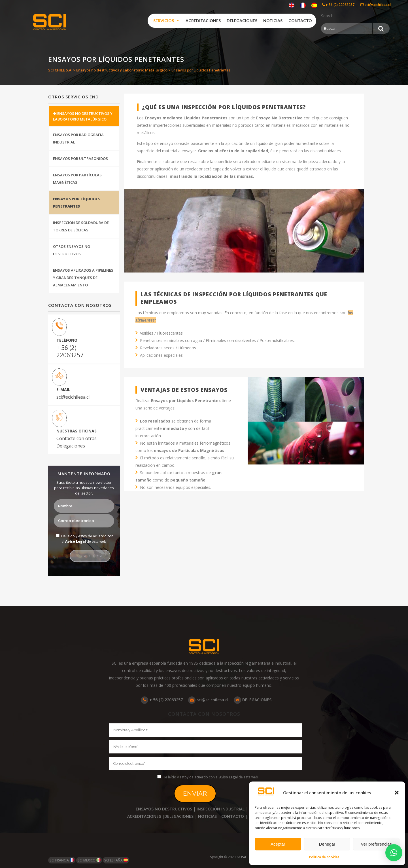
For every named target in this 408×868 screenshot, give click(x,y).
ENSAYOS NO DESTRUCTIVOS (164, 809)
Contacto (300, 21)
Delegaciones (242, 21)
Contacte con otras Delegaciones (76, 442)
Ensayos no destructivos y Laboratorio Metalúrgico (122, 70)
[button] (397, 793)
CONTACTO (233, 816)
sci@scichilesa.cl (376, 5)
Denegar (327, 844)
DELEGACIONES (253, 700)
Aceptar (278, 844)
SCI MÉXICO (89, 860)
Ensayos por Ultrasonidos (80, 159)
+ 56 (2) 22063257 (338, 5)
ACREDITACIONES (144, 816)
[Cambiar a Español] (314, 6)
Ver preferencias (376, 844)
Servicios (166, 21)
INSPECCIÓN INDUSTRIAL (221, 809)
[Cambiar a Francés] (303, 6)
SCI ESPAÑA (116, 860)
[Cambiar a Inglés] (292, 6)
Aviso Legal (76, 541)
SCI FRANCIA (62, 860)
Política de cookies (324, 857)
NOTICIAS (207, 816)
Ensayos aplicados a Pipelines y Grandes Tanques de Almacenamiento (83, 278)
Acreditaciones (203, 21)
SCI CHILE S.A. (60, 70)
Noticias (273, 21)
